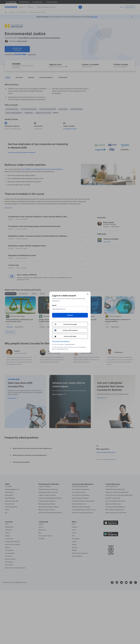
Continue (70, 315)
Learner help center (70, 344)
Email (54, 305)
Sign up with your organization (61, 341)
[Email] (70, 309)
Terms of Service (61, 349)
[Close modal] (88, 294)
